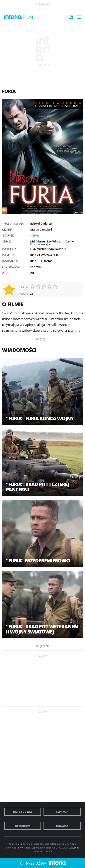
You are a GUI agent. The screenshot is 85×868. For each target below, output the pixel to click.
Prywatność (24, 848)
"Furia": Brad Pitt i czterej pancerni (38, 487)
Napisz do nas (23, 812)
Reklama (62, 826)
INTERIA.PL (51, 848)
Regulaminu (58, 844)
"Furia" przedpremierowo (38, 560)
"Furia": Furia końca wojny (40, 418)
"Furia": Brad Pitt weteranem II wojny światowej (42, 629)
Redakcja (62, 812)
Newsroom (23, 826)
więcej (44, 244)
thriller (35, 235)
